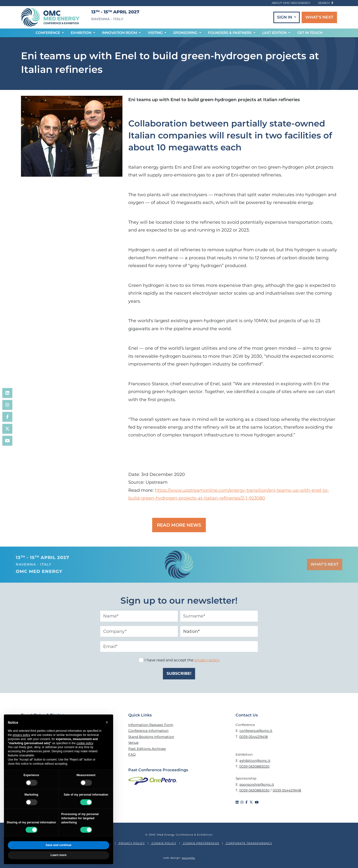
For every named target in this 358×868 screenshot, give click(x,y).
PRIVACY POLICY (131, 843)
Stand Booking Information (151, 737)
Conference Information (148, 731)
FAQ (132, 754)
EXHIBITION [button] (81, 33)
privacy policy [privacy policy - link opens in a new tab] (21, 735)
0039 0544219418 (254, 737)
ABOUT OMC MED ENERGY (291, 3)
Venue (133, 743)
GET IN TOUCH (310, 33)
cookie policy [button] (85, 743)
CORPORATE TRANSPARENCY (249, 843)
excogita (188, 858)
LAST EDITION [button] (275, 33)
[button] (107, 722)
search (326, 3)
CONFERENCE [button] (48, 33)
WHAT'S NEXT (319, 17)
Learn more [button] (58, 855)
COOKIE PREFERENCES (201, 843)
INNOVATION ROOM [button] (120, 33)
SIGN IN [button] (285, 17)
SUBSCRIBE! (179, 673)
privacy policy (207, 660)
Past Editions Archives (147, 749)
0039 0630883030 (254, 766)
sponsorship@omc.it (257, 784)
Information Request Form (151, 725)
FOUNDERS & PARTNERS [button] (230, 33)
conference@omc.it (256, 731)
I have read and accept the (182, 660)
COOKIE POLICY (164, 843)
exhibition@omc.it (255, 761)
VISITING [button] (156, 33)
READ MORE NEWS (179, 525)
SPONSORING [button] (186, 33)
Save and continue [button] (59, 845)
